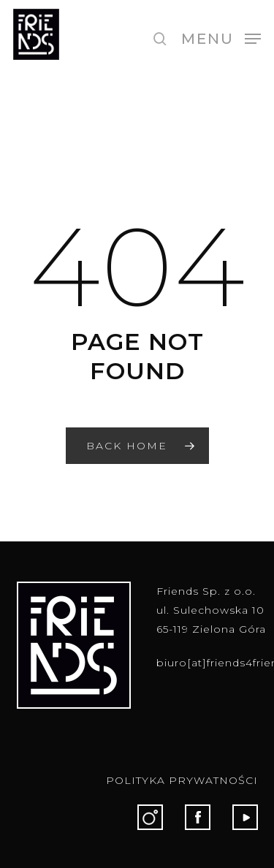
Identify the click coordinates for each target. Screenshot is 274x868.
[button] (221, 38)
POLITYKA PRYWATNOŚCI (182, 780)
